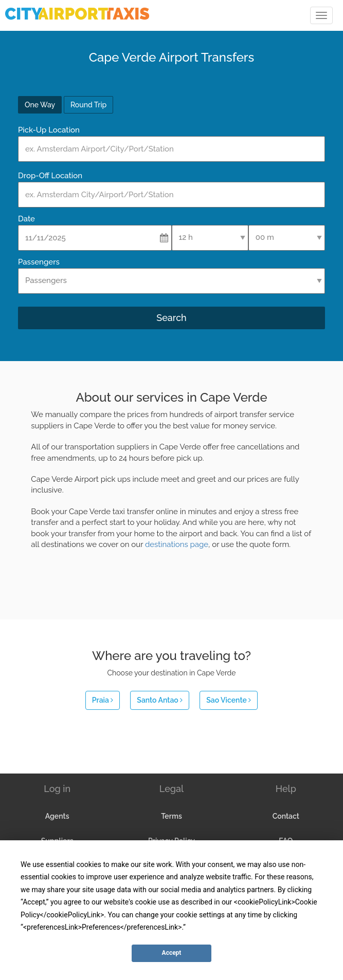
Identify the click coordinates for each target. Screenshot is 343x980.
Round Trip (88, 105)
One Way (40, 105)
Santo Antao (160, 700)
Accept (172, 953)
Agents (57, 816)
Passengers (39, 262)
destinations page (177, 544)
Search (171, 318)
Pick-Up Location (49, 130)
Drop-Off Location (50, 176)
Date (26, 219)
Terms (171, 816)
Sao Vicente (229, 700)
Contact (286, 816)
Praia (103, 700)
